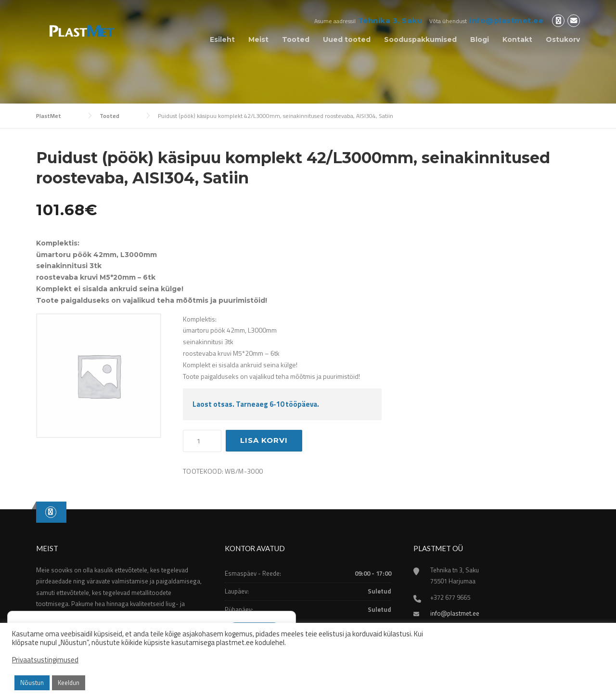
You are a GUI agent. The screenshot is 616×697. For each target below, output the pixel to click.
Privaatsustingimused (45, 660)
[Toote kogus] (202, 441)
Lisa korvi (264, 440)
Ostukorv (563, 39)
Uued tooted (347, 39)
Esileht (222, 39)
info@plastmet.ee (506, 20)
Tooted (296, 39)
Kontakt (517, 39)
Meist (258, 39)
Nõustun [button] (32, 683)
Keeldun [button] (69, 683)
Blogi (480, 39)
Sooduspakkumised (420, 39)
